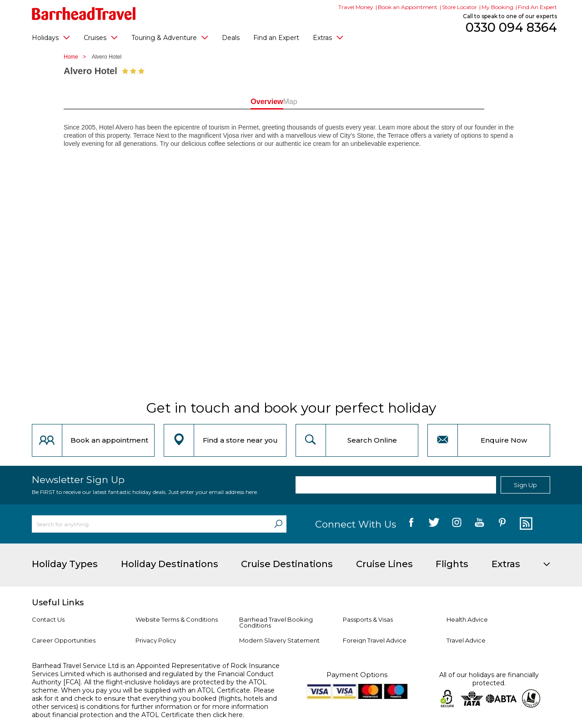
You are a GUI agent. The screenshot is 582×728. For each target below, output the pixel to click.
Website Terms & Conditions (177, 619)
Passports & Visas (368, 619)
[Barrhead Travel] (84, 14)
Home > (77, 57)
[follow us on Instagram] (457, 524)
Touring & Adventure (170, 37)
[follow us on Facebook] (411, 524)
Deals (231, 38)
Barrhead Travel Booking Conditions (276, 622)
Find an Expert (276, 38)
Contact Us (48, 619)
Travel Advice (466, 640)
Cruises (101, 37)
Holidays (51, 37)
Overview (250, 102)
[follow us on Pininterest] (502, 524)
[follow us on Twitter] (434, 524)
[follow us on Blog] (525, 524)
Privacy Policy (156, 640)
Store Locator (459, 7)
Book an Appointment (408, 7)
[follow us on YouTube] (479, 524)
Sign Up (525, 485)
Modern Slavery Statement (279, 640)
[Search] (278, 524)
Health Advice (467, 619)
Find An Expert (537, 7)
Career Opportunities (64, 640)
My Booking (497, 7)
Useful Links (58, 603)
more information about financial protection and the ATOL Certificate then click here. (150, 711)
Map (332, 102)
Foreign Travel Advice (375, 640)
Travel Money (356, 7)
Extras (328, 37)
